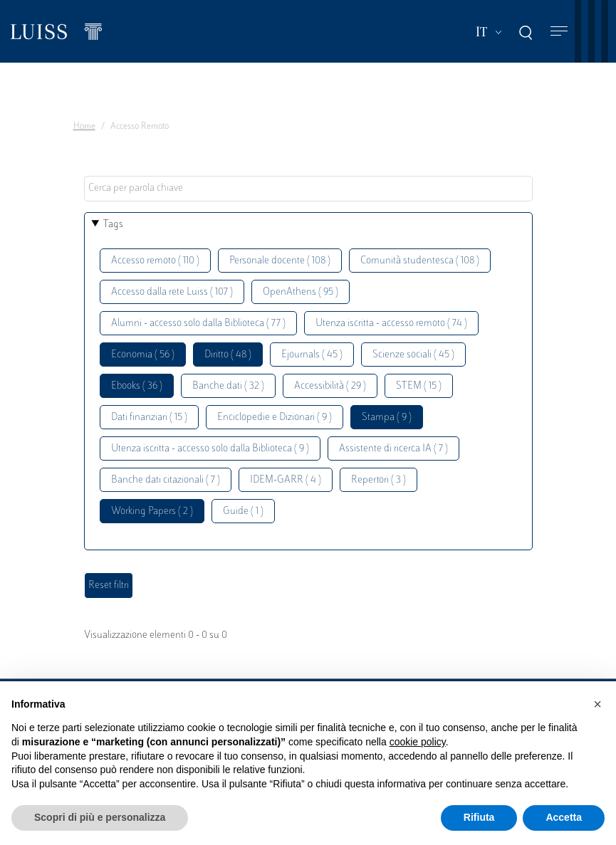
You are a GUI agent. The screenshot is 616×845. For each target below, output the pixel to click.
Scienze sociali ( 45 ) (413, 355)
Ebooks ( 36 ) (137, 386)
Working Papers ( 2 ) (152, 511)
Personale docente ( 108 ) (280, 261)
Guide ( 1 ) (243, 511)
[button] (597, 704)
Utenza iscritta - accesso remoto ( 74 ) (391, 324)
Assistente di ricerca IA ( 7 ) (393, 449)
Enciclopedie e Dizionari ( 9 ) (275, 418)
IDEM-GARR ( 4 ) (286, 480)
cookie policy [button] (418, 742)
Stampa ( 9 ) (387, 418)
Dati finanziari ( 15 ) (149, 418)
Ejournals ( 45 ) (312, 355)
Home (84, 127)
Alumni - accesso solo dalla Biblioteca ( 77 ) (198, 324)
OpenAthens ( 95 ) (301, 292)
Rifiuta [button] (479, 817)
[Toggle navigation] (559, 32)
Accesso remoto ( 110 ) (155, 261)
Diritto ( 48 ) (228, 355)
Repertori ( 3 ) (379, 480)
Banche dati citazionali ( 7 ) (166, 480)
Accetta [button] (564, 817)
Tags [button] (113, 225)
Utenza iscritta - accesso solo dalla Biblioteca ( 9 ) (210, 449)
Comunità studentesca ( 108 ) (420, 261)
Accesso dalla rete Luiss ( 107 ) (172, 292)
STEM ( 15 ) (419, 386)
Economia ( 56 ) (143, 355)
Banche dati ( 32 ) (228, 386)
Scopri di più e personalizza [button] (100, 817)
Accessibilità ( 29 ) (330, 386)
